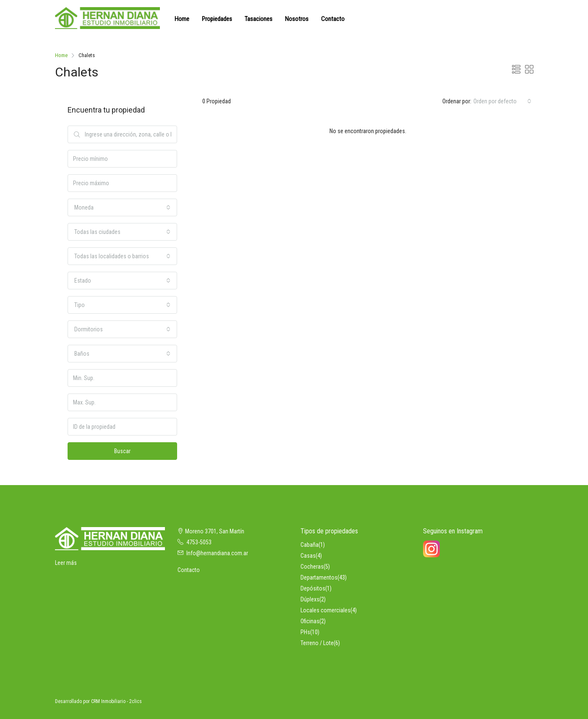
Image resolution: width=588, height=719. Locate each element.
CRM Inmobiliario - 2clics (116, 701)
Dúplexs (310, 599)
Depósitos (313, 588)
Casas (308, 556)
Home (182, 19)
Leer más (66, 563)
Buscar (122, 451)
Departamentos (319, 577)
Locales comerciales (325, 610)
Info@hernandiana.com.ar (217, 553)
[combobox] (502, 101)
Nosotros (297, 19)
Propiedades (217, 19)
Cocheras (312, 567)
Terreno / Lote (317, 643)
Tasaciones (259, 19)
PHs (305, 632)
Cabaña (310, 545)
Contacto (333, 19)
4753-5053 (199, 542)
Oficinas (310, 621)
